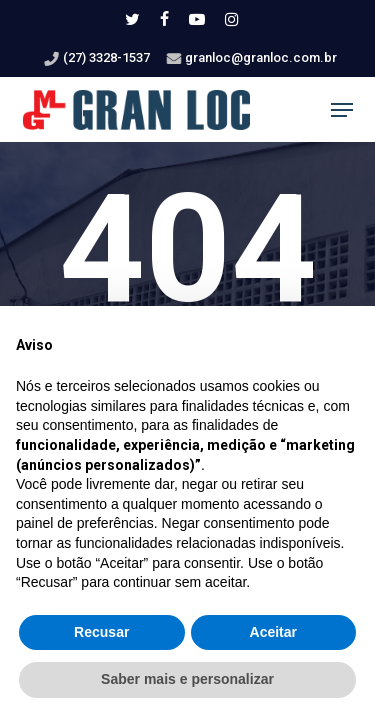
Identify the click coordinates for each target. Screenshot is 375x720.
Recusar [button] (101, 632)
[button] (342, 110)
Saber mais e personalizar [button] (187, 679)
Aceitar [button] (273, 632)
